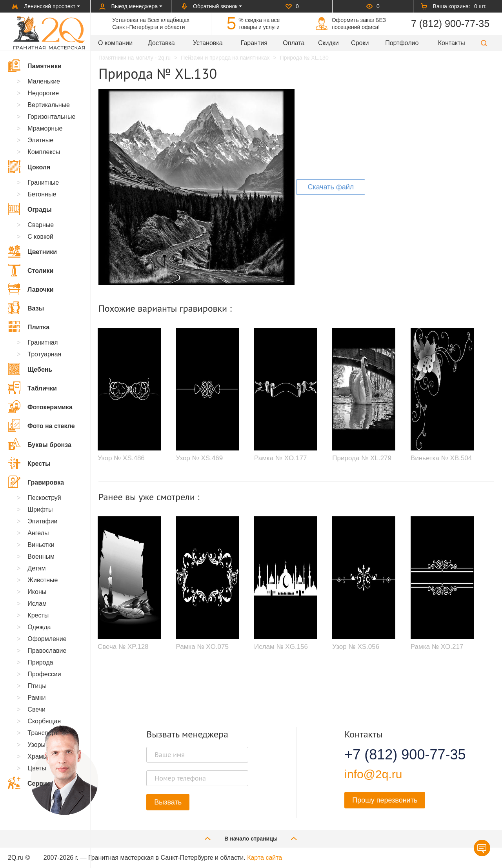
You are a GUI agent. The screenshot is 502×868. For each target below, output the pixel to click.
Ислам (37, 604)
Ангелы (38, 533)
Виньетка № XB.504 (441, 458)
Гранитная (43, 342)
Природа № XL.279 (362, 458)
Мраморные (45, 128)
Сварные (41, 225)
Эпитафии (42, 521)
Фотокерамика (40, 407)
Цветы (37, 768)
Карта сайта (265, 858)
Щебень (30, 369)
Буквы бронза (40, 444)
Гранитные (43, 182)
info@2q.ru (373, 774)
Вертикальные (49, 105)
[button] (484, 43)
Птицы (37, 686)
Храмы (37, 756)
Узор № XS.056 (356, 647)
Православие (47, 651)
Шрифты (40, 509)
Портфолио (402, 43)
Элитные (40, 140)
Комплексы (44, 152)
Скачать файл (331, 187)
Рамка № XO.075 (202, 647)
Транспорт (43, 733)
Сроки (360, 43)
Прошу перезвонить (385, 800)
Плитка (29, 327)
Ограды (30, 209)
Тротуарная (44, 354)
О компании (115, 43)
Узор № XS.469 (199, 458)
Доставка (161, 43)
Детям (36, 568)
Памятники (35, 65)
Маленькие (44, 81)
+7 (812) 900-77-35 (395, 755)
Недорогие (43, 93)
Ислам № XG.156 (281, 647)
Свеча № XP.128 (123, 647)
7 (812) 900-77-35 (450, 24)
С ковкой (40, 237)
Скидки (328, 43)
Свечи (36, 709)
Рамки (36, 698)
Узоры (36, 745)
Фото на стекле (41, 425)
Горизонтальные (51, 117)
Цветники (32, 251)
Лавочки (31, 289)
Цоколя (29, 167)
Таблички (32, 388)
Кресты (29, 463)
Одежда (39, 627)
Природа (40, 662)
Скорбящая (44, 721)
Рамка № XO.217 (437, 647)
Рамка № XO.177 (281, 458)
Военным (41, 557)
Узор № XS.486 (121, 458)
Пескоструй (44, 498)
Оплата (294, 43)
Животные (43, 580)
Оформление (47, 639)
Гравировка (36, 482)
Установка (208, 43)
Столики (31, 270)
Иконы (37, 592)
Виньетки (41, 545)
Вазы (26, 308)
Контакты (452, 43)
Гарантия (254, 43)
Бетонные (42, 194)
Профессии (44, 674)
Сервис (29, 783)
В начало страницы (251, 838)
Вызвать (168, 802)
